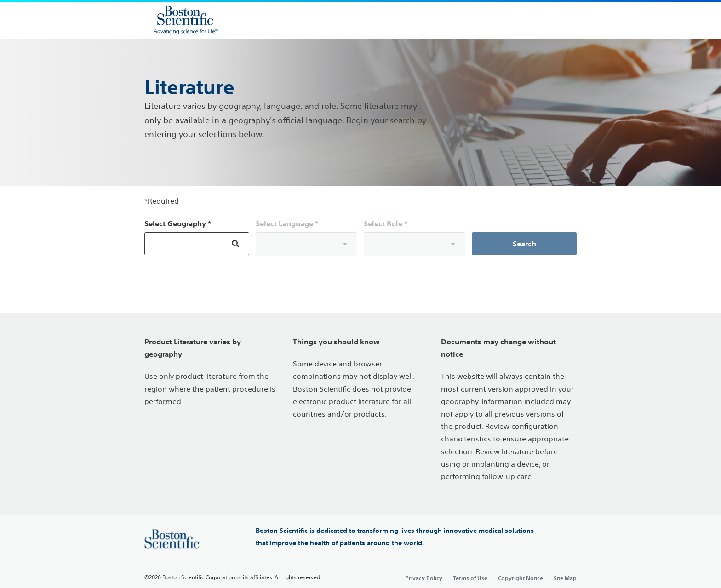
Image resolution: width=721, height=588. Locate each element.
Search (524, 244)
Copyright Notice (521, 578)
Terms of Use (470, 578)
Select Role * (386, 223)
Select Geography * (178, 223)
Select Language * (287, 223)
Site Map (565, 578)
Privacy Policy (424, 578)
